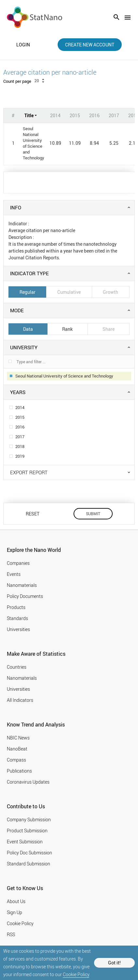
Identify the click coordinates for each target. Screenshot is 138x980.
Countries (17, 667)
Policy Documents (25, 596)
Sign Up (14, 912)
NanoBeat (17, 749)
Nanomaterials (22, 585)
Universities (18, 629)
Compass (16, 760)
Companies (18, 563)
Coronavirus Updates (28, 782)
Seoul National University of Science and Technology (34, 143)
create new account (90, 45)
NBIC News (18, 738)
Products (16, 607)
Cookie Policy (76, 974)
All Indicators (20, 700)
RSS (11, 934)
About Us (16, 901)
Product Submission (27, 831)
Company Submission (29, 819)
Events (14, 574)
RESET (33, 514)
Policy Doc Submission (29, 853)
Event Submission (25, 842)
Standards (17, 618)
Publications (19, 771)
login (23, 45)
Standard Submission (28, 864)
